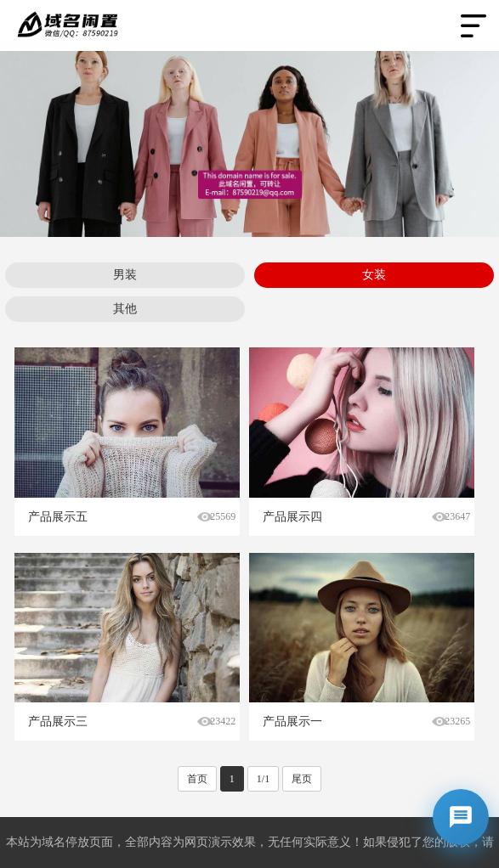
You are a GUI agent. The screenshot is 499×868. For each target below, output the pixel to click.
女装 (374, 275)
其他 (125, 309)
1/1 (263, 779)
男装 (125, 275)
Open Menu (473, 25)
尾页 (302, 779)
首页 (197, 779)
